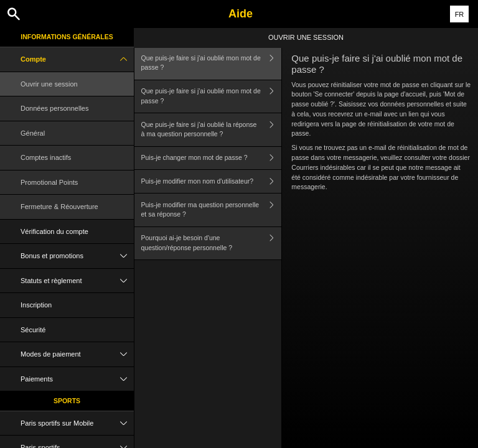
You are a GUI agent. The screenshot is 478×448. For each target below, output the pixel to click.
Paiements (77, 379)
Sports (67, 401)
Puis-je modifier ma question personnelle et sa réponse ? (212, 210)
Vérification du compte (54, 231)
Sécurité (33, 330)
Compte (77, 59)
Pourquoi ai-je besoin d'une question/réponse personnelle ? (212, 244)
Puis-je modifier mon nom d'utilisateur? (212, 181)
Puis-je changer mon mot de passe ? (212, 158)
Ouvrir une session (49, 84)
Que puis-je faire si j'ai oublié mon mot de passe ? (212, 63)
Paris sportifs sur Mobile (77, 423)
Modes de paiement (77, 354)
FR (460, 14)
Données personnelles (54, 108)
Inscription (36, 305)
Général (33, 133)
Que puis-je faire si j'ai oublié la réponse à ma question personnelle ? (212, 130)
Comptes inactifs (46, 157)
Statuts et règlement (77, 281)
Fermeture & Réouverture (59, 207)
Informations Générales (67, 37)
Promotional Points (49, 182)
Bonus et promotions (77, 256)
